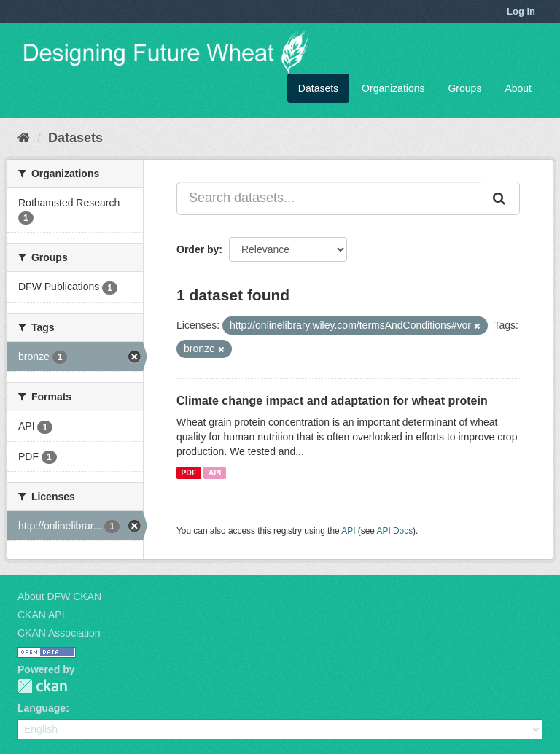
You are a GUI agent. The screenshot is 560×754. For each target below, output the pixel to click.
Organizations (393, 88)
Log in (521, 11)
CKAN (42, 686)
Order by (198, 249)
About (518, 88)
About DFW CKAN (59, 596)
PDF (188, 473)
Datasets (318, 88)
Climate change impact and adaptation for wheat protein (332, 401)
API (215, 473)
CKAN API (41, 615)
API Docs (395, 531)
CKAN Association (59, 633)
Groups (464, 88)
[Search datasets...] (329, 198)
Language (42, 708)
